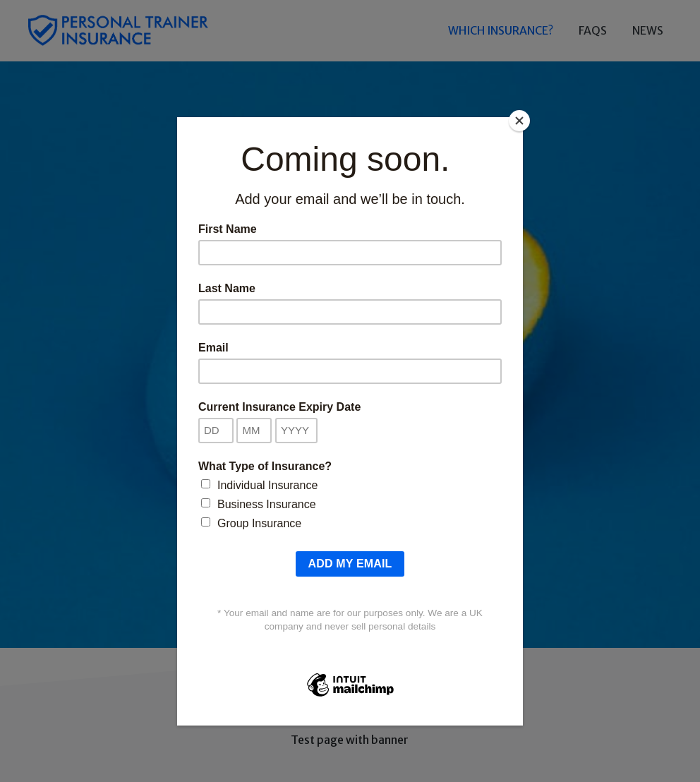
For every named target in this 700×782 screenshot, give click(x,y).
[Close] (519, 121)
